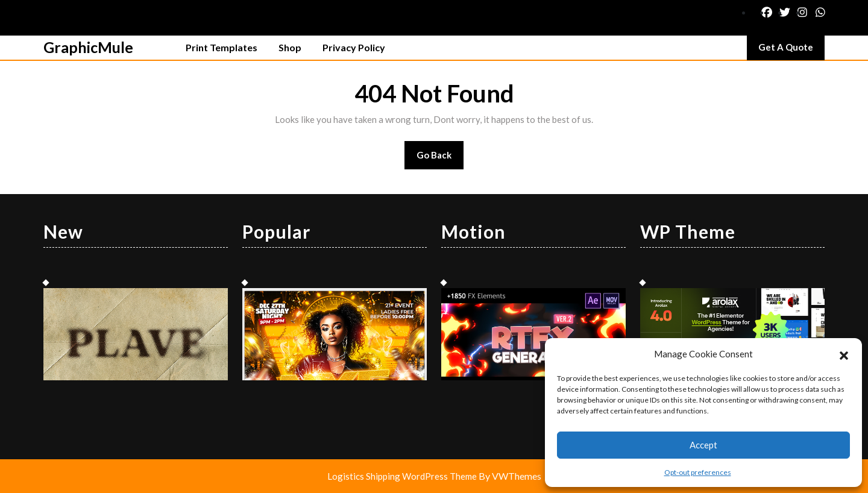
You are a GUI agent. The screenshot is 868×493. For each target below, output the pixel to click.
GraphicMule (88, 47)
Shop (290, 47)
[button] (844, 354)
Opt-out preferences (698, 472)
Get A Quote (791, 50)
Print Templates (222, 47)
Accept (703, 445)
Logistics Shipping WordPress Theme (403, 476)
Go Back (440, 159)
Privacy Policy (354, 47)
